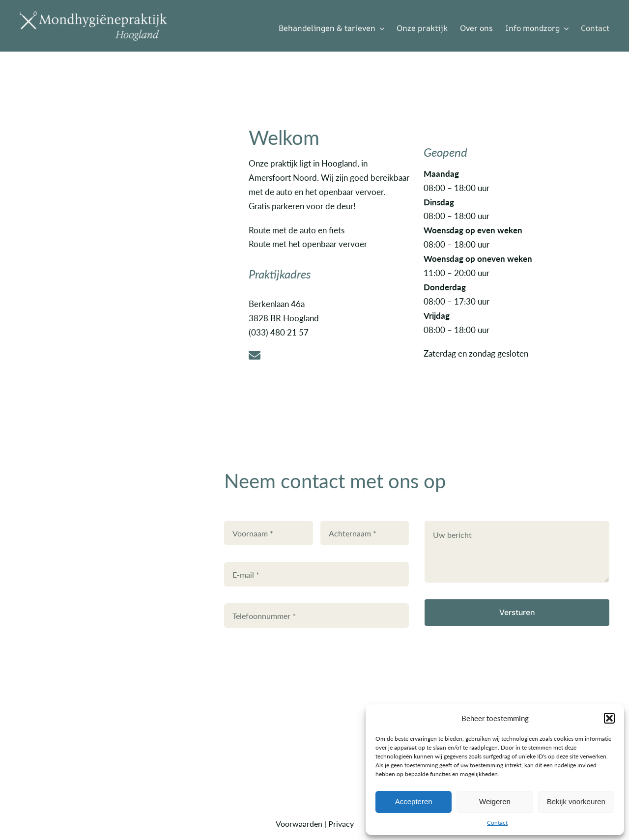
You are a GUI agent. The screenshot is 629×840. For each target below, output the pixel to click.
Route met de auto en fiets (297, 230)
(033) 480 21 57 (279, 332)
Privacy (341, 824)
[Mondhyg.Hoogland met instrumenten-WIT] (93, 15)
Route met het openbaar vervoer (308, 244)
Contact (497, 823)
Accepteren (414, 801)
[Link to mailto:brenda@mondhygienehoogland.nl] (327, 355)
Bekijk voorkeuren (576, 801)
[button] (609, 718)
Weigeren (495, 801)
